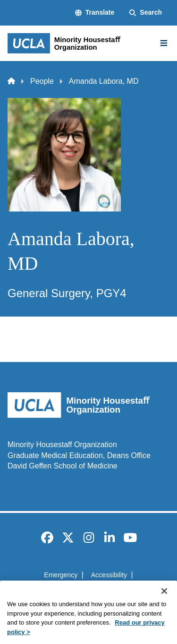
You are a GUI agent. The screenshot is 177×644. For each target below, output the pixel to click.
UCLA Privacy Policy (85, 591)
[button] (95, 13)
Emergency (61, 575)
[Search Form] (146, 13)
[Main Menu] (164, 43)
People (42, 81)
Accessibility (109, 575)
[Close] (164, 604)
